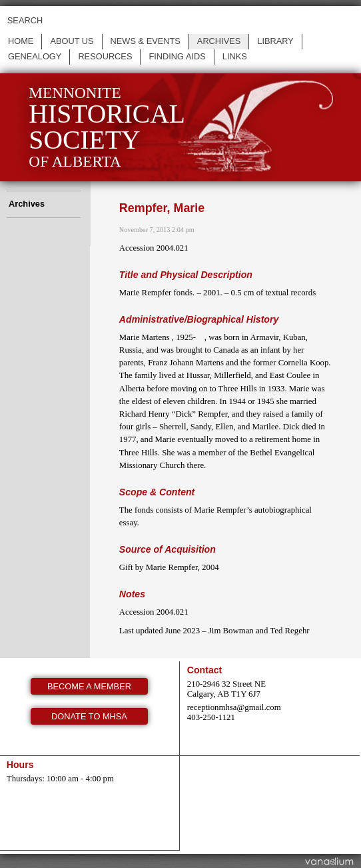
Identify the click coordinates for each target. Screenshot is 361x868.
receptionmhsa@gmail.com (234, 707)
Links (235, 56)
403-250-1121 (211, 717)
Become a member (89, 686)
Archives (219, 41)
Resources (105, 56)
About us (72, 41)
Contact (204, 670)
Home (21, 41)
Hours (20, 765)
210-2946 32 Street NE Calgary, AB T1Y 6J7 (226, 689)
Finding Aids (177, 56)
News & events (146, 41)
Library (275, 41)
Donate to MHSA (89, 716)
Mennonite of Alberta (107, 127)
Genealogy (35, 56)
